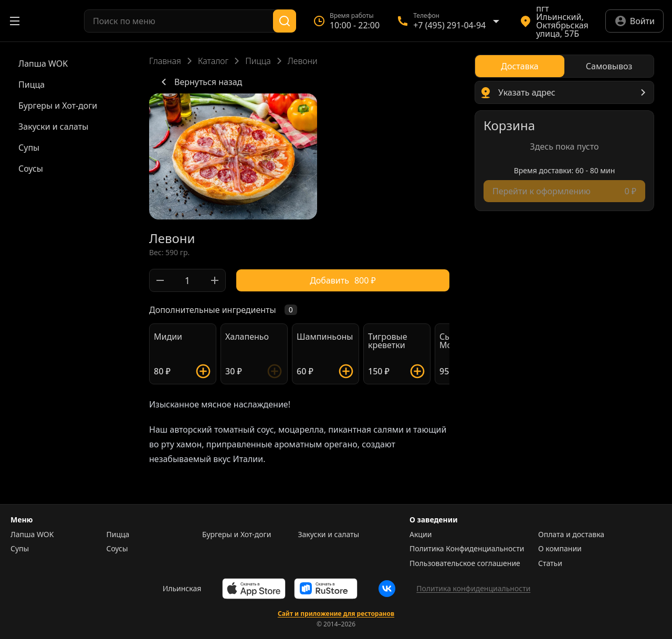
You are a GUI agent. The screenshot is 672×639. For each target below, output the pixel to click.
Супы (20, 549)
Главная (165, 61)
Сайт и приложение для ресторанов (336, 614)
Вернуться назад (200, 82)
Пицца (258, 61)
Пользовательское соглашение (465, 563)
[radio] (520, 66)
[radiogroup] (564, 66)
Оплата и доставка (571, 535)
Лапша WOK (32, 535)
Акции (421, 535)
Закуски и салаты (329, 535)
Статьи (550, 563)
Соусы (117, 549)
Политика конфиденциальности (473, 588)
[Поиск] (285, 21)
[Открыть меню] (15, 21)
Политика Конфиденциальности (467, 549)
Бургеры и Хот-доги (237, 535)
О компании (560, 549)
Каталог (213, 61)
